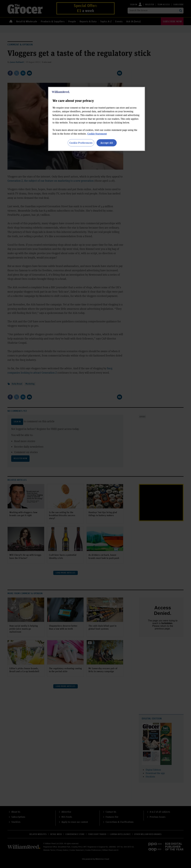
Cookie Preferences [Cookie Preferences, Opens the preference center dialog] (81, 143)
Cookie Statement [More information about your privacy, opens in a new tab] (97, 134)
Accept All (107, 143)
